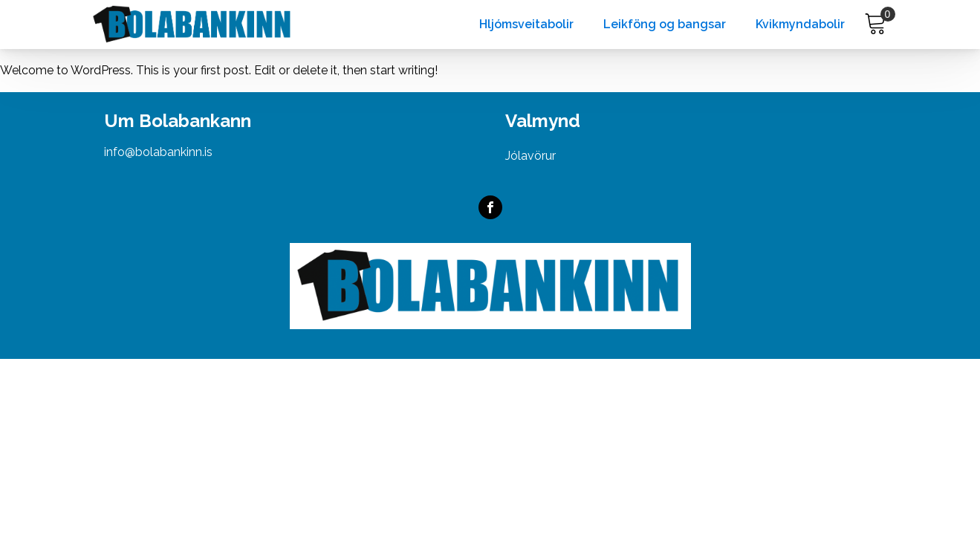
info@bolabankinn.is (158, 152)
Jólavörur (530, 156)
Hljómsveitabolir (526, 24)
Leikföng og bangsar (665, 24)
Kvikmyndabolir (800, 24)
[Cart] (876, 24)
